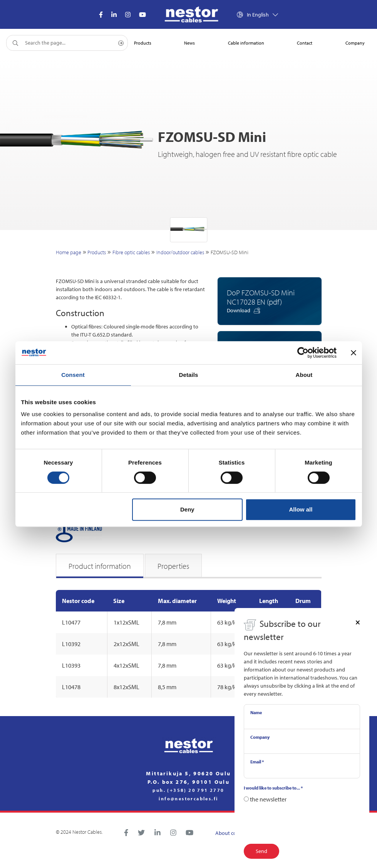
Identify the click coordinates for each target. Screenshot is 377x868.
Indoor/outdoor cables (180, 252)
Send (261, 851)
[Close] (358, 622)
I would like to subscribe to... (273, 788)
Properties (173, 566)
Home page (69, 252)
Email (257, 762)
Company (260, 737)
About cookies (232, 833)
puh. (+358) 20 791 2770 (188, 790)
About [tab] (304, 375)
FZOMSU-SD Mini (230, 252)
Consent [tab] (73, 375)
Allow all (301, 509)
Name (256, 712)
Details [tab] (189, 375)
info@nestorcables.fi (188, 799)
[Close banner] (354, 353)
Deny (187, 509)
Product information (100, 566)
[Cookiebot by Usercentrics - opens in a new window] (303, 353)
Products (97, 252)
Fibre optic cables (131, 252)
